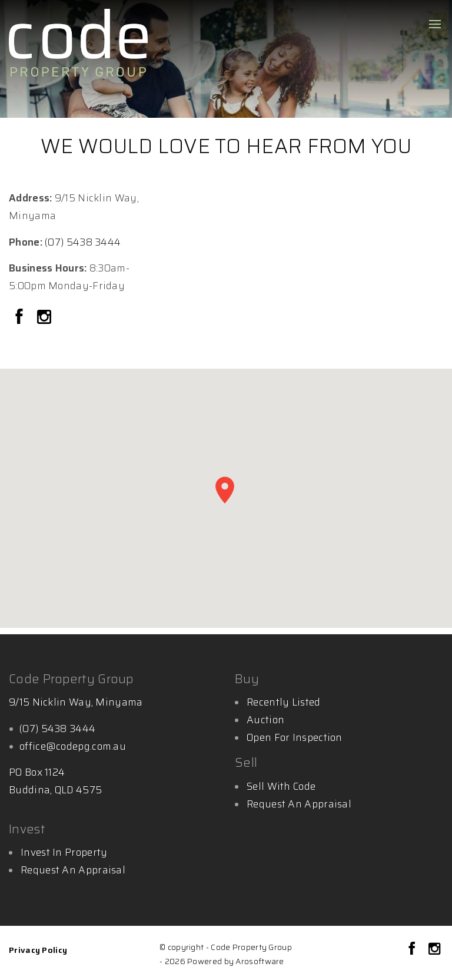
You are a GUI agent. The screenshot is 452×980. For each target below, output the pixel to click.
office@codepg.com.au (73, 746)
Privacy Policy (38, 950)
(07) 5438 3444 (83, 242)
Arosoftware (260, 961)
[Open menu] (435, 24)
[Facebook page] (21, 318)
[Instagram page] (44, 318)
